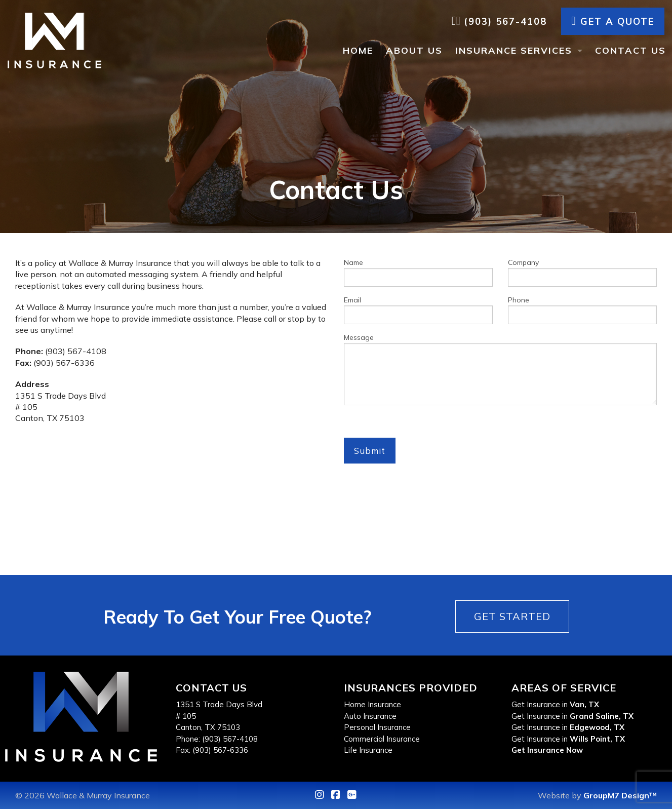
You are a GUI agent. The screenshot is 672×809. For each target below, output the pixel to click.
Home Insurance (372, 704)
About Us (414, 50)
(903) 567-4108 (499, 22)
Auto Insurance (370, 716)
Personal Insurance (377, 727)
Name (418, 272)
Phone (582, 310)
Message (501, 369)
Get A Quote (613, 21)
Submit (370, 451)
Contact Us (630, 50)
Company (582, 272)
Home (358, 50)
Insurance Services (514, 50)
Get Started (512, 616)
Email (418, 310)
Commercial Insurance (382, 739)
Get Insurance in (555, 704)
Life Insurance (368, 750)
